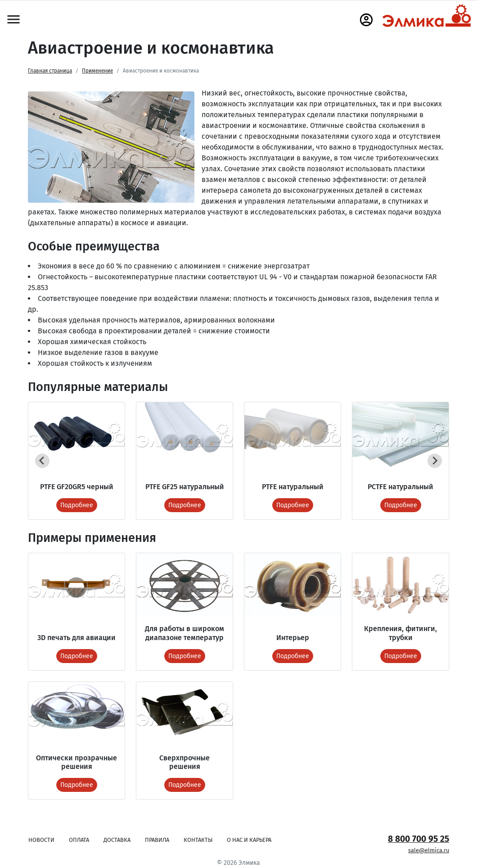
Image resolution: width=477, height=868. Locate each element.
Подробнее (77, 505)
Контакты (198, 840)
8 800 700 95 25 (418, 839)
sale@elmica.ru (429, 850)
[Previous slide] (42, 461)
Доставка (117, 840)
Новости (41, 840)
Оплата (79, 840)
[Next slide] (435, 461)
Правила (157, 840)
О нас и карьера (249, 840)
